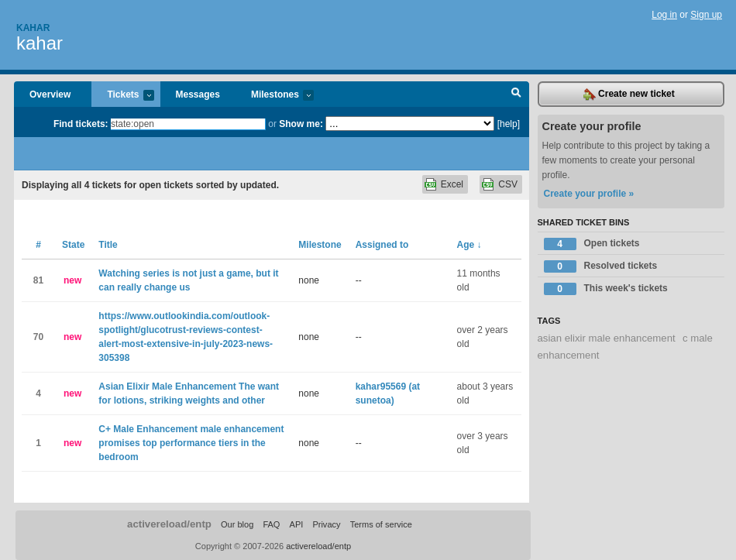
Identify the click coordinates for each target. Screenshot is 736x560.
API (297, 524)
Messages (198, 94)
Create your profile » (589, 194)
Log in (664, 15)
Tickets (122, 96)
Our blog (237, 524)
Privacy (326, 524)
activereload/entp (169, 524)
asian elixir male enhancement (607, 338)
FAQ (271, 524)
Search (516, 94)
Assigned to (382, 245)
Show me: (301, 124)
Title (108, 245)
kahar (40, 43)
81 (38, 280)
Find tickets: (81, 124)
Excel (452, 184)
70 (38, 337)
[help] (509, 124)
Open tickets (592, 244)
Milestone (320, 245)
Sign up (706, 15)
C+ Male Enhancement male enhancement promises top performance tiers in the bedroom (191, 443)
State (73, 245)
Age (469, 245)
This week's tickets (606, 289)
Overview (50, 94)
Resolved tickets (601, 266)
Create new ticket (629, 94)
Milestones (275, 96)
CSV (508, 184)
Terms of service (381, 524)
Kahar (33, 28)
